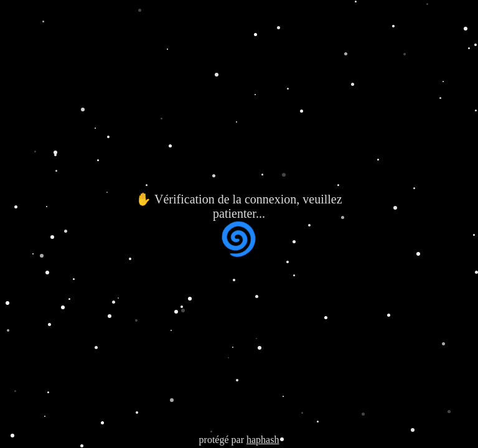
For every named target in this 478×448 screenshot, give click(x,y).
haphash (263, 440)
